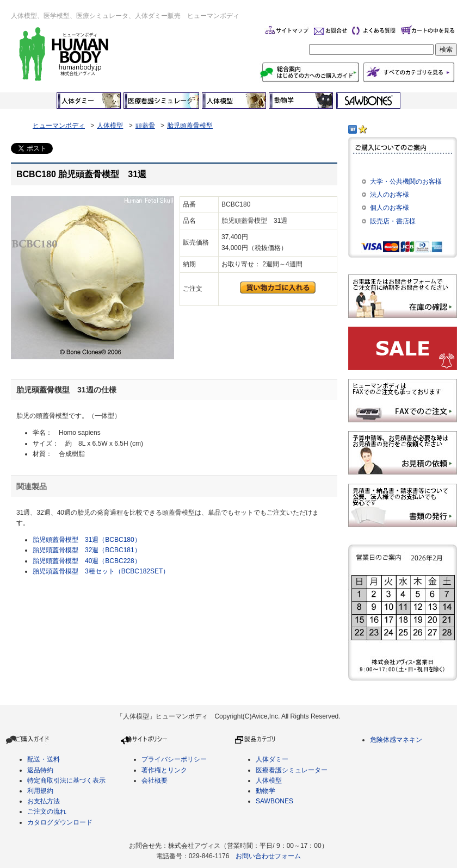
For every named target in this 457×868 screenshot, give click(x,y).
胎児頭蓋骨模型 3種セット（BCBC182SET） (101, 571)
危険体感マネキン (396, 740)
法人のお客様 (390, 195)
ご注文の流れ (47, 811)
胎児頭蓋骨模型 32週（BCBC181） (87, 550)
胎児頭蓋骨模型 (190, 126)
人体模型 (110, 126)
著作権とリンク (164, 770)
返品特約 (40, 770)
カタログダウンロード (60, 822)
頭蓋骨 (145, 126)
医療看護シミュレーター (292, 770)
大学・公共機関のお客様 (406, 182)
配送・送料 (44, 759)
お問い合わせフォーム (268, 856)
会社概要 (155, 780)
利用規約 (40, 791)
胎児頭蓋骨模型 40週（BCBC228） (87, 561)
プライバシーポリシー (174, 759)
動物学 (265, 791)
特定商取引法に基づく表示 (66, 780)
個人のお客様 (390, 208)
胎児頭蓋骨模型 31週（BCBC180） (87, 540)
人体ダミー (272, 759)
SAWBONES (274, 801)
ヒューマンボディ (59, 126)
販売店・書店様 (393, 221)
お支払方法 (44, 801)
